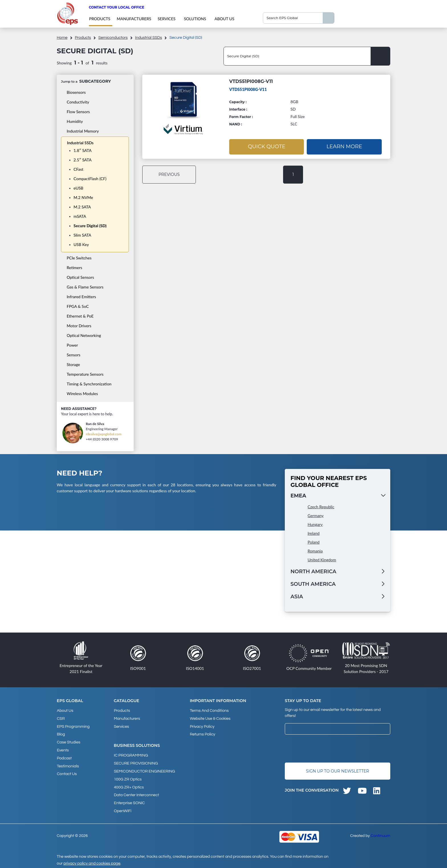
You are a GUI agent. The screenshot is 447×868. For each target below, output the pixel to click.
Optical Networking (84, 335)
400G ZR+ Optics (129, 786)
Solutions (195, 19)
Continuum (380, 834)
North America (313, 572)
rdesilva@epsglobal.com (104, 434)
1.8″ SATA (83, 150)
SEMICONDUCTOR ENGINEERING (144, 770)
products (99, 19)
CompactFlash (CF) (90, 179)
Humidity (75, 121)
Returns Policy (203, 734)
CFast (78, 169)
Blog (61, 734)
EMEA (298, 496)
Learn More (344, 147)
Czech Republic (321, 507)
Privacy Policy (202, 726)
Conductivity (78, 102)
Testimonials (68, 765)
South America (313, 584)
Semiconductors (113, 38)
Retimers (74, 268)
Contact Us (67, 772)
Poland (314, 542)
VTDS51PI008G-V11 (251, 81)
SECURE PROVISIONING (136, 763)
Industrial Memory (83, 131)
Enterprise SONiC (129, 801)
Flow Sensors (78, 112)
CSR (61, 718)
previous (169, 174)
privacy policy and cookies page (92, 861)
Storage (73, 364)
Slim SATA (82, 235)
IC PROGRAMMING (131, 755)
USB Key (81, 244)
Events (63, 749)
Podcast (64, 757)
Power (72, 345)
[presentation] (328, 749)
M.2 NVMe (83, 197)
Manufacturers (134, 19)
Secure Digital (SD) (90, 226)
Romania (315, 551)
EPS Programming (73, 726)
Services (167, 19)
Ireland (314, 533)
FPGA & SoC (78, 306)
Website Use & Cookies (210, 718)
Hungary (315, 524)
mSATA (80, 216)
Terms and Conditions (209, 711)
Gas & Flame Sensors (85, 287)
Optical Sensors (80, 277)
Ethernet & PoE (80, 316)
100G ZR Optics (128, 778)
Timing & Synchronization (89, 384)
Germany (316, 516)
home (62, 38)
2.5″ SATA (83, 160)
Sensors (74, 355)
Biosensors (76, 92)
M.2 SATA (82, 207)
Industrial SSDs (149, 38)
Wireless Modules (82, 394)
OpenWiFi (122, 809)
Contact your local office (116, 7)
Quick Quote (267, 147)
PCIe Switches (79, 258)
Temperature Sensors (85, 374)
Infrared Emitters (81, 297)
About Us (224, 19)
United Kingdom (322, 560)
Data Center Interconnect (136, 793)
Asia (297, 597)
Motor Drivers (79, 326)
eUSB (78, 188)
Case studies (68, 741)
